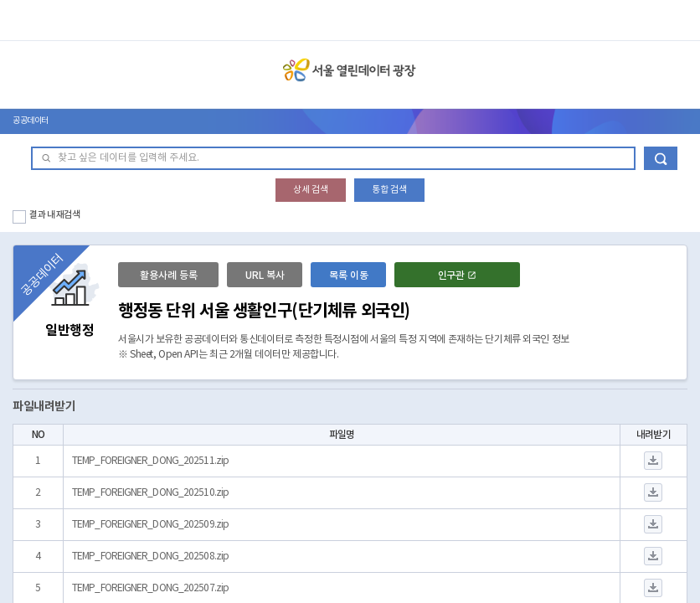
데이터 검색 (661, 158)
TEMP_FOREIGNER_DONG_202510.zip (150, 493)
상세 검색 (311, 190)
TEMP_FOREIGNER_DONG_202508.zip (150, 557)
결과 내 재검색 (55, 215)
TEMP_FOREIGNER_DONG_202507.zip (150, 588)
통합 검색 (389, 190)
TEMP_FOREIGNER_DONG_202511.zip (150, 461)
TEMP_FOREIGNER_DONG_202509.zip (150, 525)
